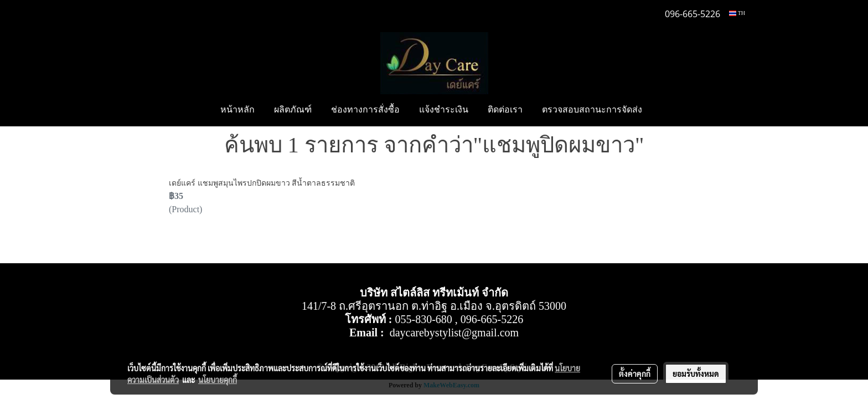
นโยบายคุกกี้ (218, 380)
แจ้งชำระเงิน (444, 110)
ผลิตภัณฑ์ (293, 110)
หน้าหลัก (237, 110)
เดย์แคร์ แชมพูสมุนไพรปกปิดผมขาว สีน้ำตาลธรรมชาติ (262, 183)
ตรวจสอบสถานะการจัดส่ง (592, 110)
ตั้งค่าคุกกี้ (635, 374)
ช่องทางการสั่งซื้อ (365, 110)
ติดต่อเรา (505, 110)
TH (737, 13)
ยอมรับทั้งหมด (696, 374)
